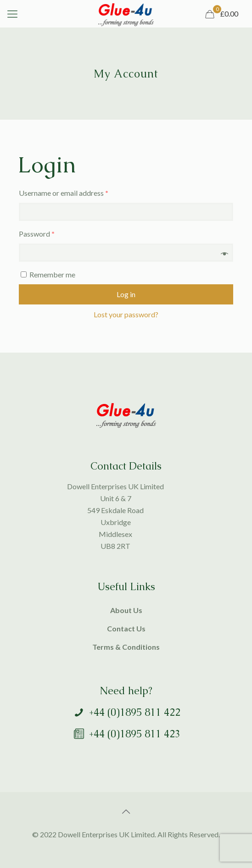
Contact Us (126, 628)
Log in (126, 294)
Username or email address (64, 193)
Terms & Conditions (126, 647)
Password (37, 234)
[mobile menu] (12, 14)
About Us (126, 610)
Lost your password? (126, 314)
